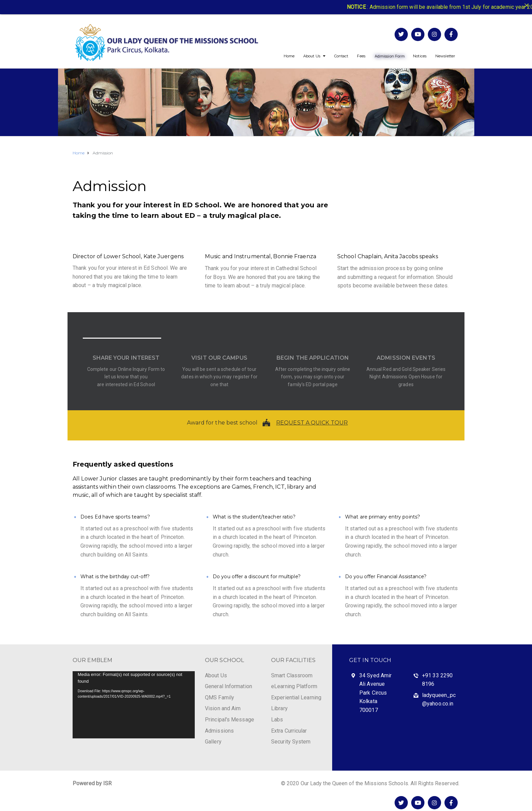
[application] (134, 705)
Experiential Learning (296, 697)
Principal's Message (230, 720)
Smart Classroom (292, 675)
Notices (420, 56)
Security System (291, 742)
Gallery (213, 742)
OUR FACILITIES (293, 660)
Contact (341, 56)
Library (279, 708)
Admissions (219, 731)
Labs (277, 720)
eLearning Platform (294, 686)
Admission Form (389, 56)
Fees (361, 56)
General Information (229, 686)
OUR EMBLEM (92, 660)
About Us (312, 56)
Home (289, 56)
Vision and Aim (223, 708)
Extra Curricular (289, 731)
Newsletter (445, 56)
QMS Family (220, 697)
